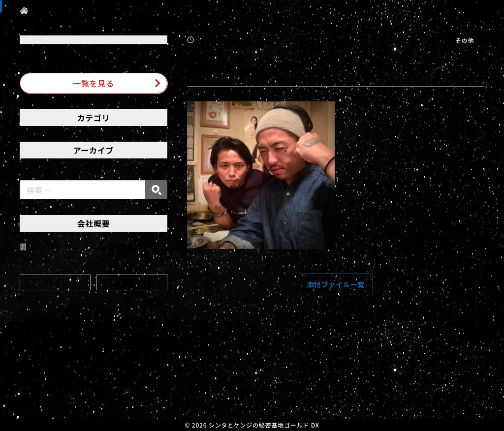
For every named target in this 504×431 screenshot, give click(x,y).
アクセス (55, 282)
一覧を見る (94, 83)
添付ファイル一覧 (336, 284)
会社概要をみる (132, 282)
